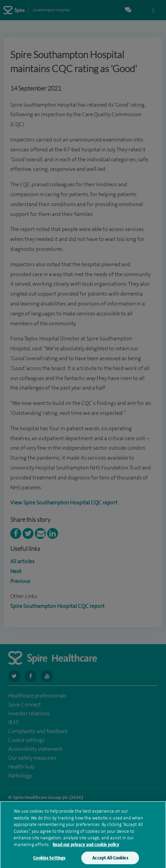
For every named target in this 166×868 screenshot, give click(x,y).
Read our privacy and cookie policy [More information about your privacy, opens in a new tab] (86, 850)
